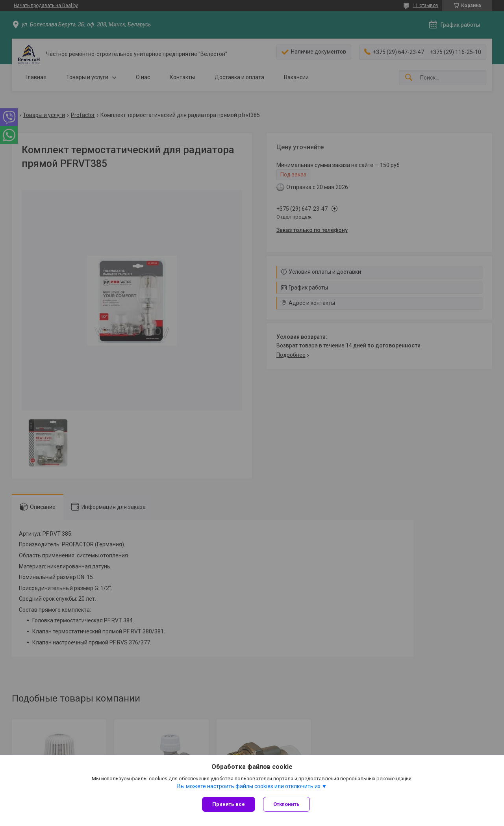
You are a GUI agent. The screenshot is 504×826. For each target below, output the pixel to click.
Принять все (229, 804)
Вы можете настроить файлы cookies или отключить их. (249, 786)
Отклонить (286, 804)
